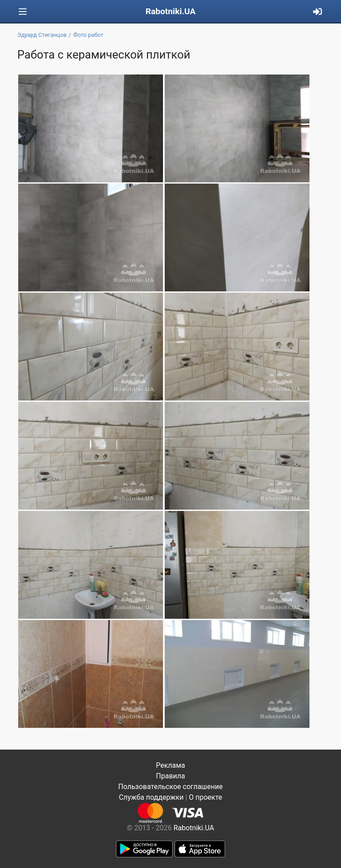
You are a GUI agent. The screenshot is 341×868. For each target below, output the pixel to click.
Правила (170, 776)
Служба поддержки (151, 797)
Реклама (170, 765)
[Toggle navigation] (23, 12)
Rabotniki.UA (171, 11)
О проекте (205, 797)
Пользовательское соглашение (170, 787)
